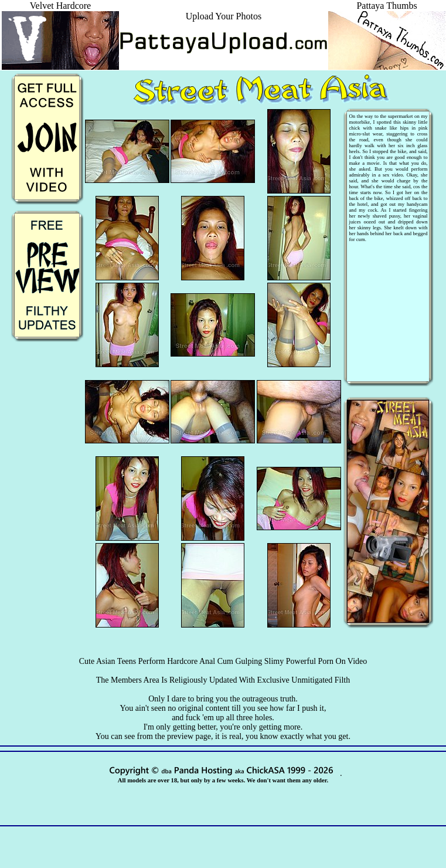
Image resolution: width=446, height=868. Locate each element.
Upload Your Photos (224, 16)
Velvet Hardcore (60, 11)
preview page (189, 736)
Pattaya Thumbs (387, 11)
